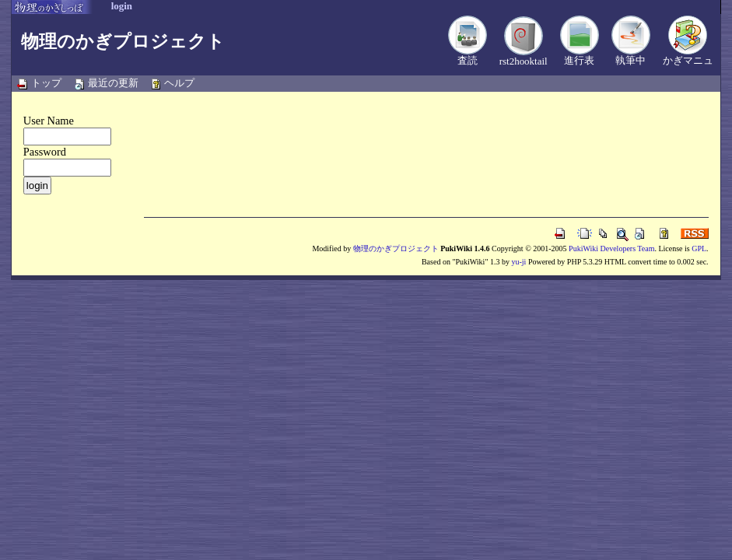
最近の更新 (113, 83)
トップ (46, 83)
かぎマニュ (688, 60)
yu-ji (518, 262)
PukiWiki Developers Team (611, 248)
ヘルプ (179, 83)
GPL (699, 248)
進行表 (579, 60)
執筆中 (630, 60)
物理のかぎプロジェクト (123, 41)
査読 (468, 60)
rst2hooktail (524, 61)
